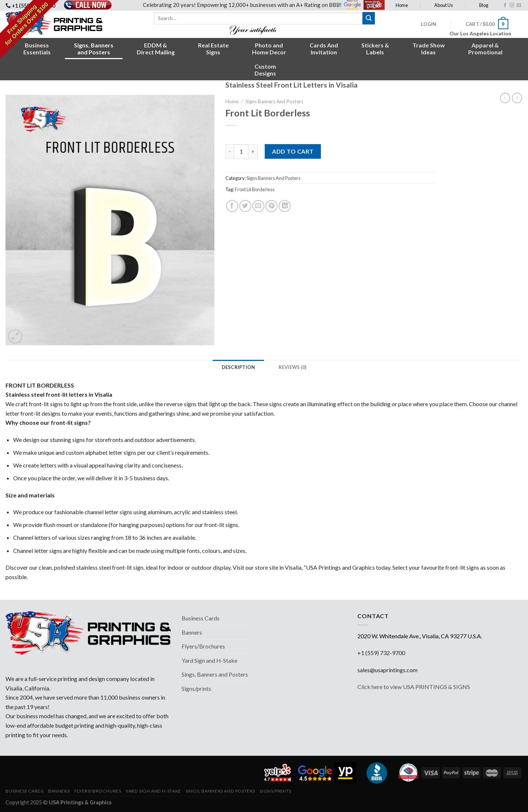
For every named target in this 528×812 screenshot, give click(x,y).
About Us (444, 5)
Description (238, 367)
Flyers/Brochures (203, 646)
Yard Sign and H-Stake (209, 660)
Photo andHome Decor (269, 49)
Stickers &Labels (375, 49)
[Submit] (369, 18)
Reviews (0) (293, 367)
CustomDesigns (265, 70)
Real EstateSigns (213, 49)
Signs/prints (196, 688)
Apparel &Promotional (485, 49)
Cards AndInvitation (324, 49)
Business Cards (201, 618)
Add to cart (293, 151)
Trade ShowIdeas (429, 49)
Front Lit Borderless (255, 189)
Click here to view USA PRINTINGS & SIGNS (414, 687)
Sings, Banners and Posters (215, 674)
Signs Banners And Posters (274, 101)
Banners (192, 632)
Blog (484, 5)
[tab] (238, 367)
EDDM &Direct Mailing (156, 49)
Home (402, 5)
